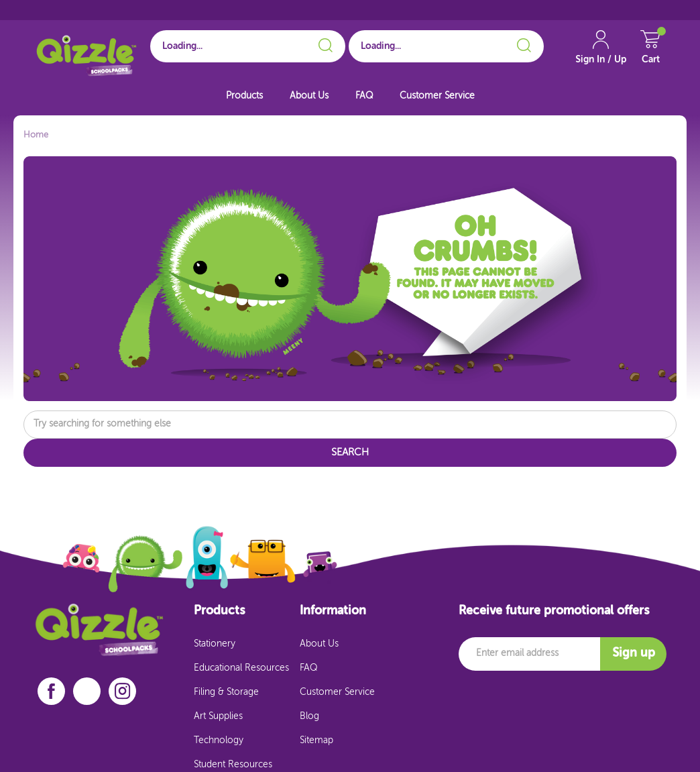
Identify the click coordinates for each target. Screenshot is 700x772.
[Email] (529, 654)
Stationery (215, 644)
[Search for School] (248, 46)
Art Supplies (218, 716)
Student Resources (233, 765)
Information (333, 611)
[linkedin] (87, 691)
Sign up (634, 653)
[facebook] (51, 691)
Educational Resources (241, 668)
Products (244, 96)
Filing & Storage (226, 692)
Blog (309, 716)
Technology (219, 740)
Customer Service (437, 96)
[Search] (324, 43)
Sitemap (316, 740)
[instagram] (123, 691)
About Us (309, 96)
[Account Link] (601, 53)
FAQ (364, 96)
